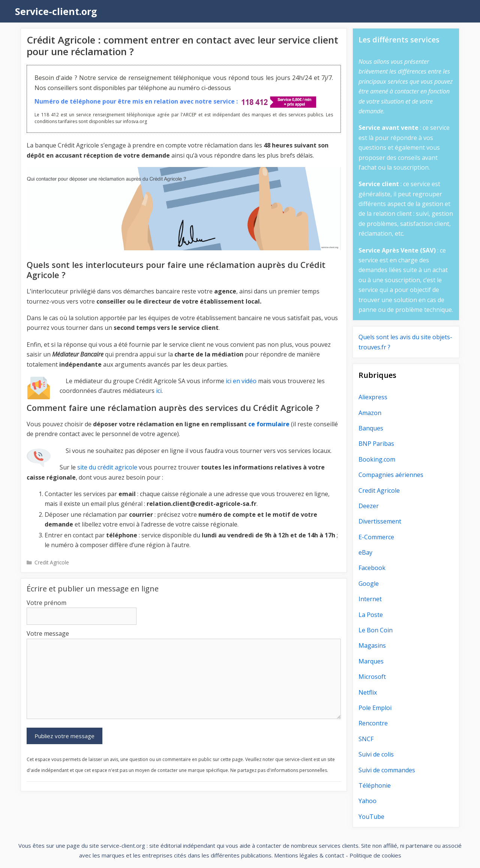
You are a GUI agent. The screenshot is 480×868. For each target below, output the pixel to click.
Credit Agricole (52, 562)
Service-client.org (56, 11)
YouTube (371, 817)
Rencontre (373, 723)
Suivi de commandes (387, 770)
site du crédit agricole (107, 467)
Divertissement (380, 521)
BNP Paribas (376, 444)
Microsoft (372, 677)
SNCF (366, 739)
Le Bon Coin (376, 630)
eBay (365, 552)
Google (369, 584)
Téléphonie (375, 785)
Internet (370, 599)
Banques (371, 428)
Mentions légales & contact (309, 855)
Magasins (372, 645)
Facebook (372, 568)
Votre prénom (46, 603)
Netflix (368, 692)
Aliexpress (373, 397)
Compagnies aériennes (391, 475)
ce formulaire (269, 424)
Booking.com (377, 459)
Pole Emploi (375, 708)
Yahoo (367, 801)
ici (159, 391)
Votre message (48, 633)
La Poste (371, 615)
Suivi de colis (376, 754)
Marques (371, 661)
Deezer (369, 506)
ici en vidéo (241, 381)
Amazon (370, 413)
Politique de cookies (375, 855)
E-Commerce (376, 537)
